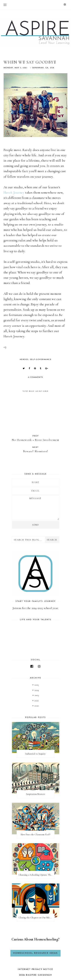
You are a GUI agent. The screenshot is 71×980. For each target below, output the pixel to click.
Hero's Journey (14, 192)
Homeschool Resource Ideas (35, 953)
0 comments (36, 377)
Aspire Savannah (40, 975)
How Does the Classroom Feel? (36, 835)
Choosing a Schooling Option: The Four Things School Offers (37, 875)
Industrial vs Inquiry (35, 754)
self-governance (41, 360)
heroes (24, 360)
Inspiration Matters (35, 794)
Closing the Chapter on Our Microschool (37, 918)
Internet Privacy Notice (35, 969)
